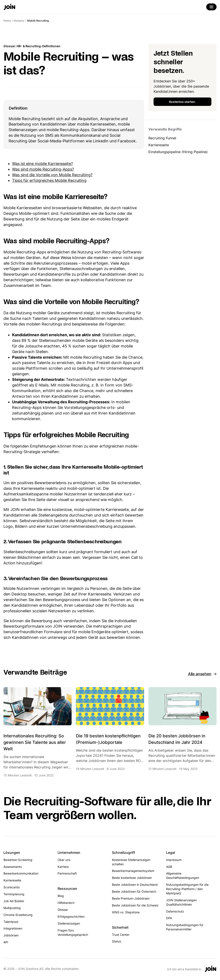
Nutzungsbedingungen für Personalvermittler (185, 927)
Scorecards (12, 887)
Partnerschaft (67, 873)
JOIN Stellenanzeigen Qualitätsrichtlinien (181, 902)
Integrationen (13, 928)
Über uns (64, 860)
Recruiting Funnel (162, 138)
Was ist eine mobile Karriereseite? (42, 164)
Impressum (174, 860)
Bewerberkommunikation (21, 873)
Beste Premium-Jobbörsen (131, 898)
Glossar (63, 910)
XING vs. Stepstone (126, 912)
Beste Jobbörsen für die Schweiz (135, 905)
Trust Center (121, 935)
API (6, 942)
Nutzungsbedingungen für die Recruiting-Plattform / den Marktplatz (187, 889)
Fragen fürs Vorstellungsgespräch (73, 932)
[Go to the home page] (9, 7)
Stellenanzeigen (69, 923)
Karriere (63, 867)
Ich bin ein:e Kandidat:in (184, 969)
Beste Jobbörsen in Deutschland (135, 885)
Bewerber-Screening (18, 860)
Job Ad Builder (14, 901)
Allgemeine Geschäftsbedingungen (183, 876)
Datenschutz (175, 911)
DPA (169, 918)
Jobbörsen (11, 935)
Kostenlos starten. (182, 102)
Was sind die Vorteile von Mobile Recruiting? (52, 175)
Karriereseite (159, 145)
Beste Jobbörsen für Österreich (134, 891)
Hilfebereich (66, 903)
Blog (61, 896)
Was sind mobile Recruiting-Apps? (43, 169)
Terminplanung (14, 894)
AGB (169, 867)
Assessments (13, 867)
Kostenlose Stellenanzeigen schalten (131, 862)
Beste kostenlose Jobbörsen (132, 878)
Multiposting (12, 908)
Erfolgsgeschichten (71, 916)
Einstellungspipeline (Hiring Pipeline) (178, 152)
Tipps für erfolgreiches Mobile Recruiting (49, 180)
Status (116, 941)
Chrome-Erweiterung (18, 915)
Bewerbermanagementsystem (133, 871)
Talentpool (11, 922)
